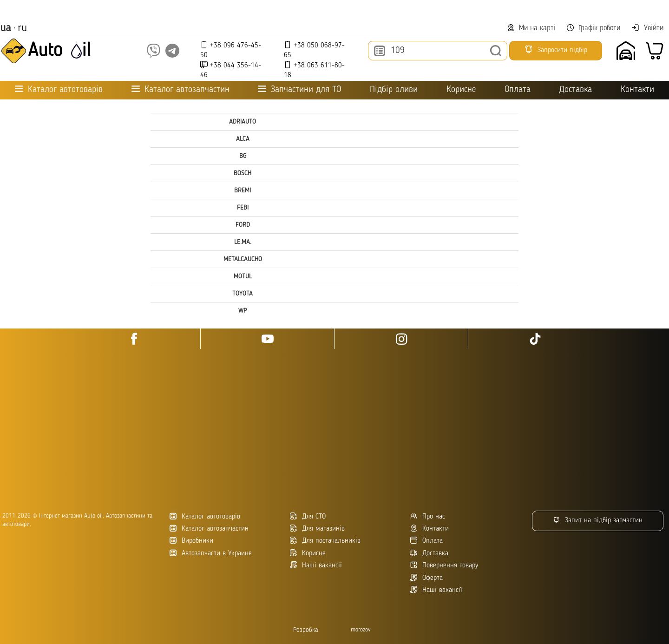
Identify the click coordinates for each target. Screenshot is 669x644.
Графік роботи (594, 28)
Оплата (518, 90)
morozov (361, 630)
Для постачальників (325, 541)
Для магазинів (317, 529)
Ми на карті (531, 28)
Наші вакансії (436, 590)
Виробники (191, 541)
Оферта (426, 578)
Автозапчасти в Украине (211, 553)
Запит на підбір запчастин (598, 520)
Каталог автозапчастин (209, 529)
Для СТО (308, 516)
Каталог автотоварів (205, 516)
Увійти (647, 28)
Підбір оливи (394, 90)
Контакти (637, 90)
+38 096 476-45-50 (231, 50)
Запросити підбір (556, 49)
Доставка (575, 90)
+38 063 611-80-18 (314, 70)
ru (22, 28)
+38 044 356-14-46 (231, 70)
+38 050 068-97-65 (314, 50)
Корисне (461, 90)
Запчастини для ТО (299, 89)
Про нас (428, 516)
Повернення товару (444, 565)
